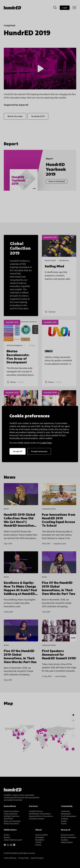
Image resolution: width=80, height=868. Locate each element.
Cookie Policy (46, 443)
